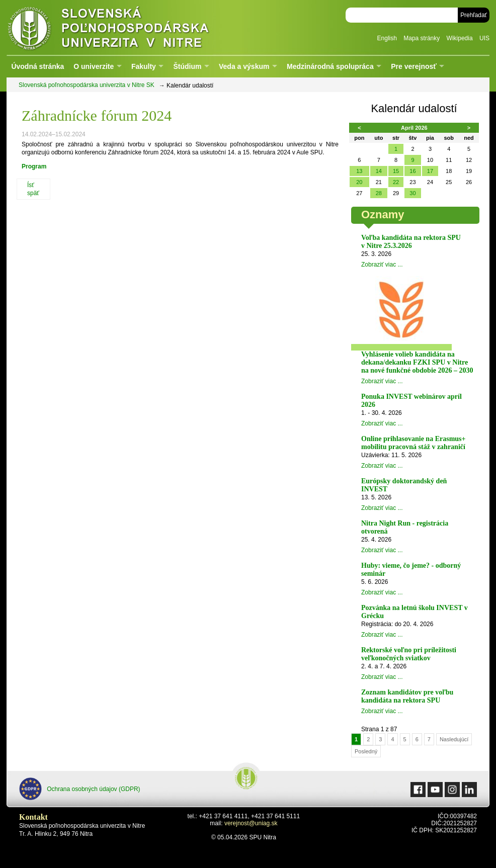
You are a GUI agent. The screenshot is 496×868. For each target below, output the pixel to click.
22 (396, 182)
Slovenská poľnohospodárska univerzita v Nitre (130, 27)
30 (412, 193)
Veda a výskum (244, 66)
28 (379, 193)
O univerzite (94, 66)
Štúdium (187, 66)
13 (359, 171)
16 (412, 171)
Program (34, 166)
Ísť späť (33, 189)
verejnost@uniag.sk (251, 823)
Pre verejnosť (414, 66)
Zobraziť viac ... (382, 265)
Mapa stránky (422, 38)
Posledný (366, 751)
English (387, 38)
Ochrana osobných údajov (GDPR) (80, 789)
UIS (484, 38)
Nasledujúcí (454, 739)
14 (379, 171)
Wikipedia (460, 38)
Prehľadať (474, 15)
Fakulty (144, 66)
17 (430, 171)
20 (359, 182)
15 (396, 171)
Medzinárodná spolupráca (330, 66)
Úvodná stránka (37, 66)
